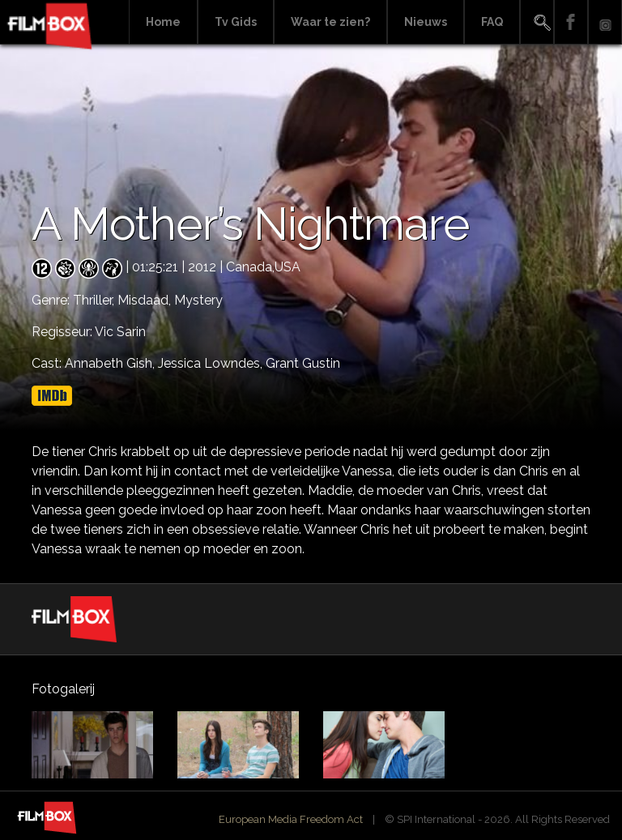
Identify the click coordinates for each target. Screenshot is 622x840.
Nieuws (426, 22)
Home (163, 22)
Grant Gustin (303, 363)
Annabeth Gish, (111, 363)
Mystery (198, 300)
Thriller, (95, 300)
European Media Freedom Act (291, 819)
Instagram (605, 22)
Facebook (571, 22)
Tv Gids (236, 22)
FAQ (492, 22)
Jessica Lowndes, (212, 363)
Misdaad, (146, 300)
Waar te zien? (330, 22)
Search (537, 22)
